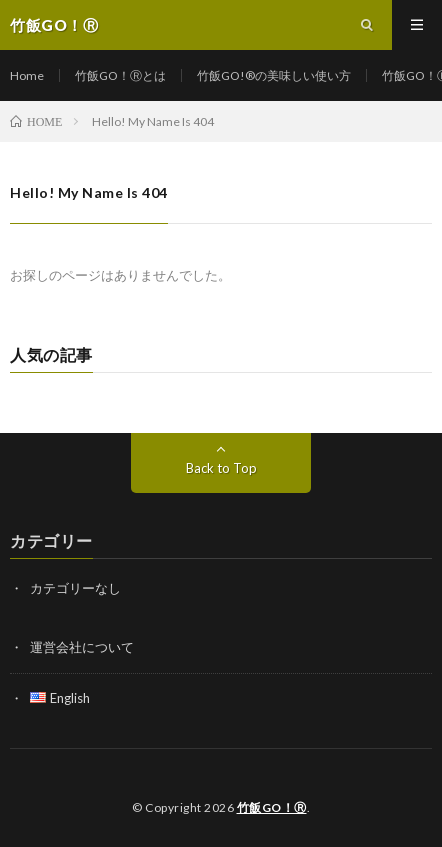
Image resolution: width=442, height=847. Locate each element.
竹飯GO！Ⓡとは (120, 75)
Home (27, 75)
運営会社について (82, 647)
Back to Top (221, 468)
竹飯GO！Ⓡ (272, 807)
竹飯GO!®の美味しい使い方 (274, 75)
